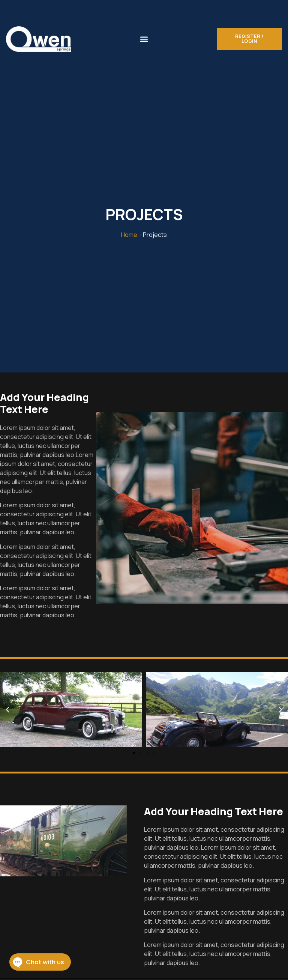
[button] (144, 39)
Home (129, 235)
